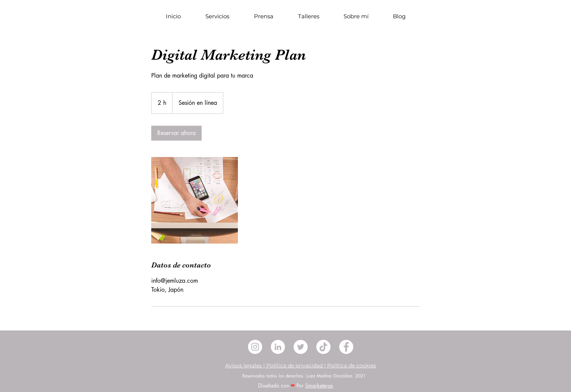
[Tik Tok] (323, 347)
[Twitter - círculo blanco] (301, 347)
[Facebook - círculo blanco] (346, 347)
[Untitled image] (195, 200)
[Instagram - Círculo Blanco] (255, 347)
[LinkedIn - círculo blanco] (278, 347)
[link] (176, 133)
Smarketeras (319, 385)
